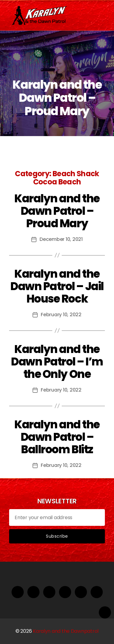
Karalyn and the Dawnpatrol (66, 631)
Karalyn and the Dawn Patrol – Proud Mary (57, 211)
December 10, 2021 (61, 239)
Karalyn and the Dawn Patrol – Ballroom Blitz (57, 437)
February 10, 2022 (61, 315)
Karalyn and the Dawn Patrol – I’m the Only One (57, 362)
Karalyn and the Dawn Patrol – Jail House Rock (57, 286)
